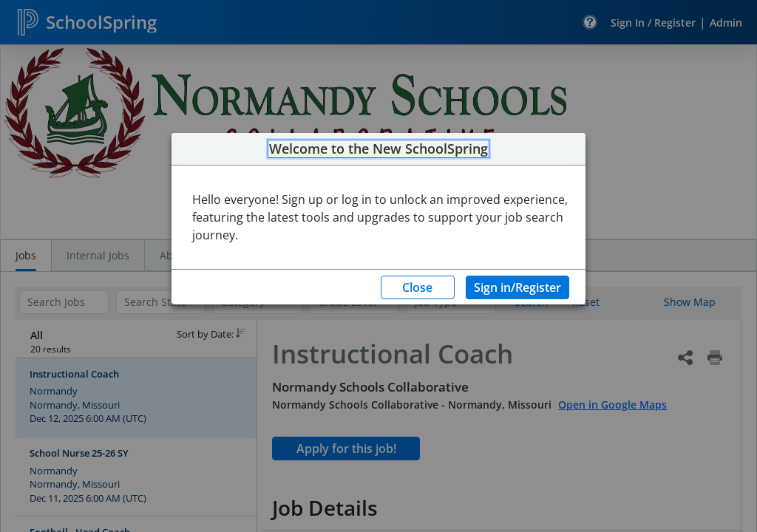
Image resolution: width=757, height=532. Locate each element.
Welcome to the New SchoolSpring (378, 149)
